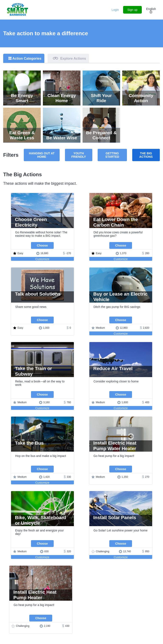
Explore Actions (73, 58)
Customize (42, 259)
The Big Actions (146, 155)
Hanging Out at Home (42, 155)
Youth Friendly (79, 155)
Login (115, 10)
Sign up (132, 10)
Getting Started (112, 155)
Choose (42, 245)
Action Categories (27, 58)
